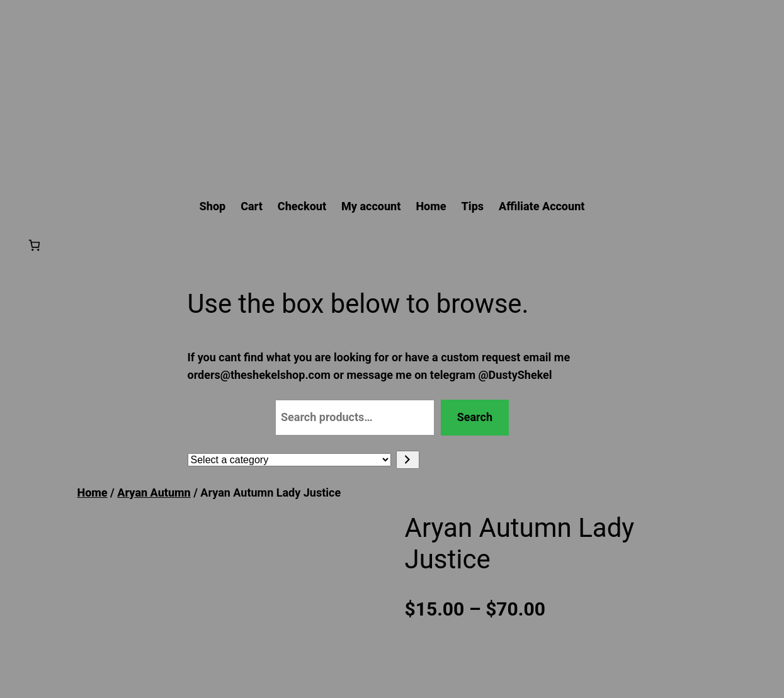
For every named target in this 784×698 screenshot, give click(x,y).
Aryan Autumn (154, 493)
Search (475, 417)
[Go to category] (408, 460)
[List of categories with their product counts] (289, 460)
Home (93, 493)
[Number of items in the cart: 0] (34, 245)
